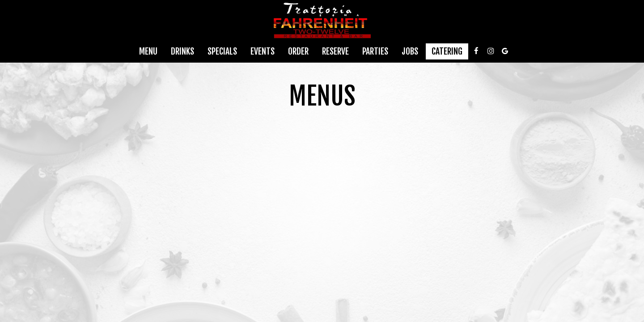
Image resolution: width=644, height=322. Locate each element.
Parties (375, 51)
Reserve (335, 51)
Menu (148, 51)
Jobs (410, 51)
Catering (447, 51)
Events (263, 51)
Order (298, 51)
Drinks (182, 51)
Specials (222, 51)
